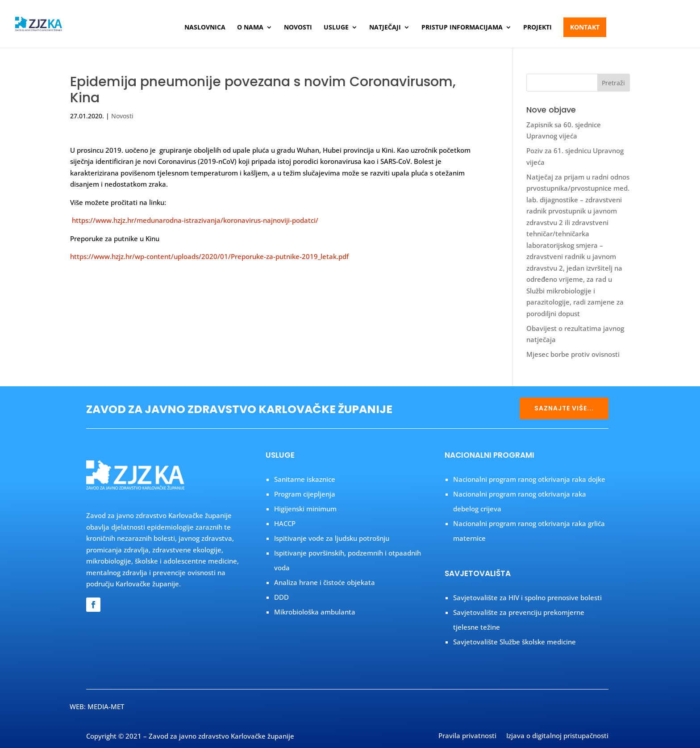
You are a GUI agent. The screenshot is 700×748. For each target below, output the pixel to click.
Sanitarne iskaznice (305, 479)
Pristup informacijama (462, 28)
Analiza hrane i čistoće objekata (325, 582)
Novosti (298, 28)
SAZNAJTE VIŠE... (564, 408)
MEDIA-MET (106, 706)
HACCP (285, 523)
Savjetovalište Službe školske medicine (515, 642)
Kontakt (585, 27)
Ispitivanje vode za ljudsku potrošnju (332, 538)
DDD (281, 597)
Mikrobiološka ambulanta (315, 612)
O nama (250, 28)
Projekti (537, 28)
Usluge (336, 28)
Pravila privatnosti (467, 736)
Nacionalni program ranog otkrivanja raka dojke (529, 479)
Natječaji (385, 28)
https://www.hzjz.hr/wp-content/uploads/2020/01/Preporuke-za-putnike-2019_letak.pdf (209, 256)
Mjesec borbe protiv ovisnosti (573, 354)
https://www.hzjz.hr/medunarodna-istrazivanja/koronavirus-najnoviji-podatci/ (195, 220)
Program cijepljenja (305, 494)
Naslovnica (205, 28)
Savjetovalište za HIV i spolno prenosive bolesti (527, 598)
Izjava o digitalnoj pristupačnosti (557, 736)
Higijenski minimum (305, 509)
